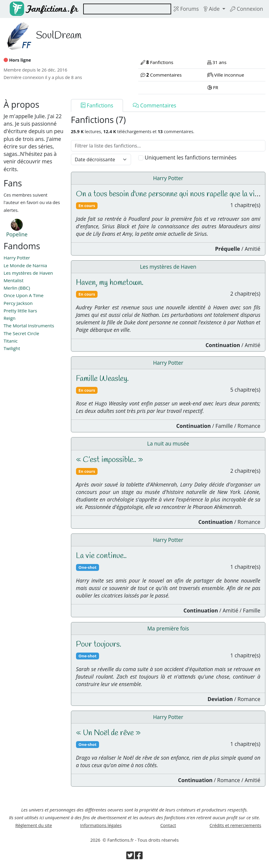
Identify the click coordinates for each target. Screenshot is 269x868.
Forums (186, 9)
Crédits (235, 825)
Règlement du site (34, 825)
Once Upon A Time (23, 295)
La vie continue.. (101, 556)
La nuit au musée (168, 443)
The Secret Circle (21, 333)
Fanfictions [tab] (97, 105)
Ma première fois (168, 628)
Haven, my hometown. (110, 283)
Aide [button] (212, 9)
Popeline (17, 234)
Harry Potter (17, 258)
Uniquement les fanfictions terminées (191, 157)
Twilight (12, 348)
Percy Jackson (18, 303)
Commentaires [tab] (155, 105)
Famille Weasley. (102, 379)
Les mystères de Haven (28, 273)
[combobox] (127, 9)
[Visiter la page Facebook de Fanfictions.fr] (139, 857)
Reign (10, 318)
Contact (168, 825)
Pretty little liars (20, 311)
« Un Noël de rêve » (108, 733)
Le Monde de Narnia (25, 265)
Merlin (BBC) (17, 288)
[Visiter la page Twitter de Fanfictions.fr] (131, 857)
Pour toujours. (99, 644)
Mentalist (13, 280)
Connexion (247, 9)
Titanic (11, 341)
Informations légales (101, 825)
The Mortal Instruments (29, 326)
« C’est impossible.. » (110, 460)
